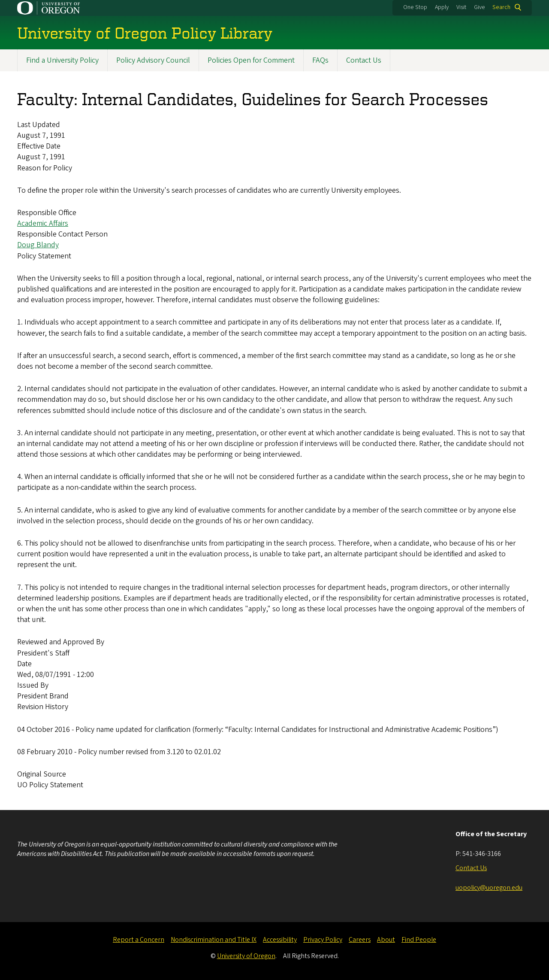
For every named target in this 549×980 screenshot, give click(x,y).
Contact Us (364, 60)
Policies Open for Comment (251, 60)
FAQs (320, 60)
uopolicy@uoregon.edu (489, 888)
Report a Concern (139, 940)
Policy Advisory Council (153, 60)
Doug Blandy (38, 245)
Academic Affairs (43, 224)
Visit (461, 7)
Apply (442, 7)
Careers (360, 940)
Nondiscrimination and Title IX (214, 940)
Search (501, 7)
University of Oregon (246, 956)
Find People (419, 940)
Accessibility (280, 940)
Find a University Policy (62, 60)
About (386, 940)
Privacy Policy (323, 940)
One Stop (415, 7)
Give (480, 7)
